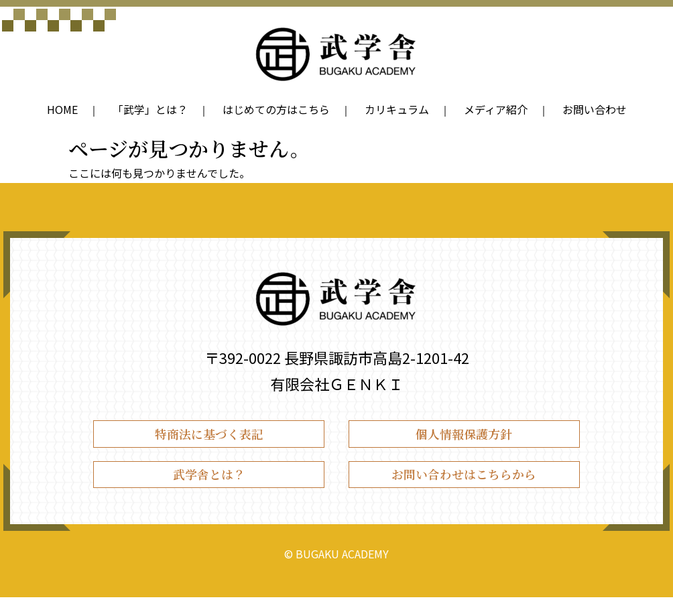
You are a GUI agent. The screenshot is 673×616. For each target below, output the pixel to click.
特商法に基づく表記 (209, 438)
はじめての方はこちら (276, 109)
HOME (62, 109)
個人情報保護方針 (464, 438)
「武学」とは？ (150, 109)
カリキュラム (397, 109)
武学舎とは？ (209, 488)
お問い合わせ (595, 109)
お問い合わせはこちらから (464, 488)
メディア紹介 (496, 109)
